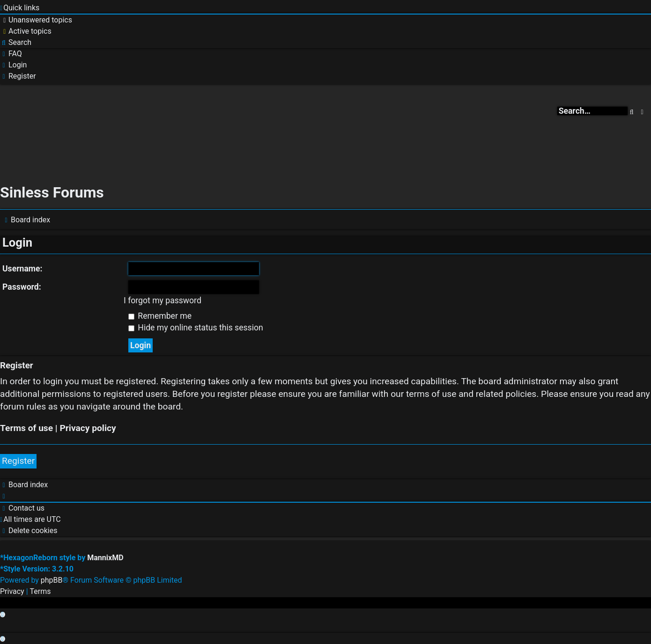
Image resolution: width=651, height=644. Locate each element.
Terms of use (26, 428)
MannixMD (105, 558)
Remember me (160, 316)
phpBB (52, 580)
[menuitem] (36, 20)
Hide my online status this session (196, 328)
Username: (22, 269)
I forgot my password (163, 300)
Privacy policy (88, 428)
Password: (22, 287)
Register (18, 461)
